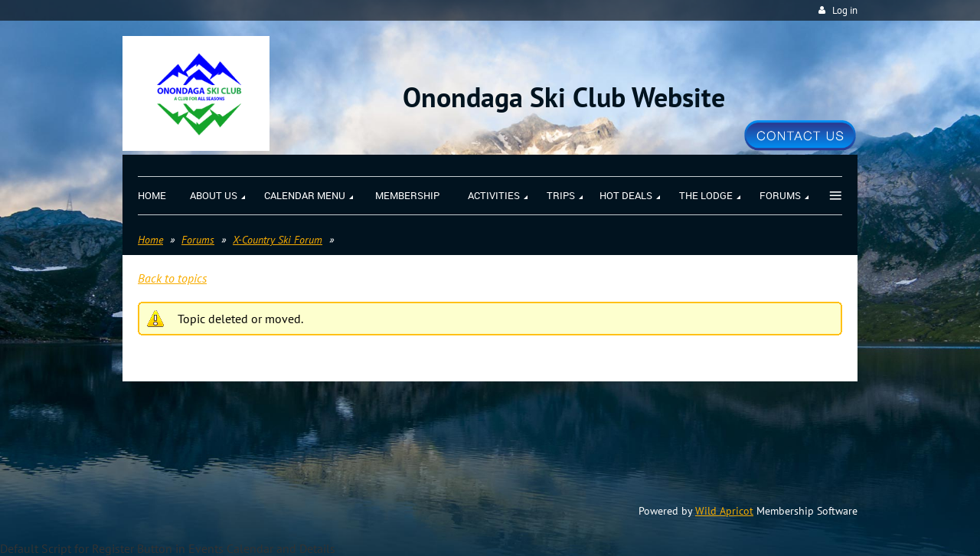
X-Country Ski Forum (278, 240)
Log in (845, 10)
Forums (198, 240)
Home (150, 240)
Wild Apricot (724, 511)
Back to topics (172, 278)
